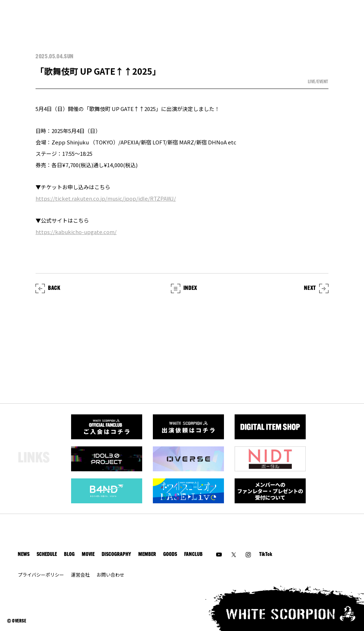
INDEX (184, 288)
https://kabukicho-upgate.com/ (76, 232)
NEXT (316, 288)
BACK (48, 288)
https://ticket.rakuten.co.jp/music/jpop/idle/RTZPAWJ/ (106, 198)
